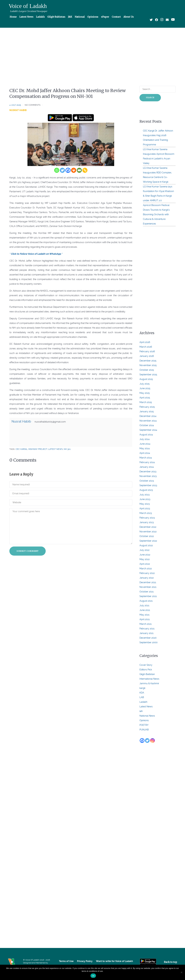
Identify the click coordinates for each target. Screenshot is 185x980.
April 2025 (145, 398)
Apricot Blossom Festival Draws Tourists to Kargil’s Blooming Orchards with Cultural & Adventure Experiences (156, 214)
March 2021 (146, 624)
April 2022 (145, 564)
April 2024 (145, 453)
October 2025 (147, 370)
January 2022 (147, 578)
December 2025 (148, 361)
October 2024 (147, 425)
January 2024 (147, 467)
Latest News (146, 707)
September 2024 (148, 430)
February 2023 (147, 518)
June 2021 (145, 610)
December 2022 (148, 527)
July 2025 (145, 384)
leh (141, 711)
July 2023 (145, 495)
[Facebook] (68, 170)
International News (149, 679)
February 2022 (147, 573)
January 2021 (146, 633)
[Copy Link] (85, 170)
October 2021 (147, 592)
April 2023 (145, 508)
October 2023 (147, 481)
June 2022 (145, 555)
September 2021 (148, 596)
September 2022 (148, 541)
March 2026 (146, 347)
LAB (142, 697)
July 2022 (144, 550)
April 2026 (145, 342)
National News (147, 716)
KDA (142, 693)
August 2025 (146, 379)
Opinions (144, 720)
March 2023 (146, 513)
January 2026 (147, 356)
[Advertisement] (92, 52)
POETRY (144, 725)
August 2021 (146, 601)
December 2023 (148, 472)
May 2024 (145, 448)
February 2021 (147, 629)
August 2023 (146, 490)
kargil (142, 688)
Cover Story (146, 665)
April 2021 (145, 619)
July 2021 (144, 605)
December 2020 (148, 638)
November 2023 (148, 476)
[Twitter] (62, 170)
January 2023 (147, 522)
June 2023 (145, 499)
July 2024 (145, 439)
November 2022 (148, 532)
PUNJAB (144, 730)
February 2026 (147, 351)
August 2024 (146, 435)
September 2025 (148, 375)
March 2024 (146, 458)
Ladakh (143, 702)
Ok (93, 976)
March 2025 (146, 402)
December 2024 (148, 416)
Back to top (170, 962)
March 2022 (146, 569)
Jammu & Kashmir (149, 683)
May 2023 (145, 504)
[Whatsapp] (57, 170)
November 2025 (148, 365)
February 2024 (147, 462)
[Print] (74, 170)
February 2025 (147, 407)
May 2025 (145, 393)
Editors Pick (146, 670)
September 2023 (148, 485)
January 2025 (147, 411)
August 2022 (146, 545)
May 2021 (144, 615)
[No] (181, 972)
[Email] (79, 170)
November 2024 (148, 421)
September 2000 (149, 642)
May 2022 (145, 559)
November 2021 (148, 587)
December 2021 (148, 582)
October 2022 (147, 536)
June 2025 (145, 388)
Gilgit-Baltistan (147, 674)
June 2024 (145, 444)
